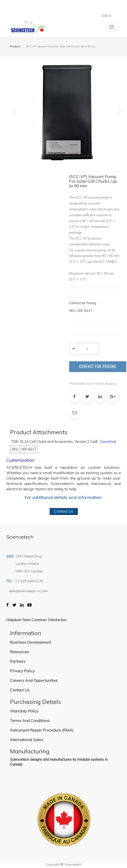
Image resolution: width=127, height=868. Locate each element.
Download (108, 442)
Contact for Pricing (98, 366)
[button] (16, 132)
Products (15, 46)
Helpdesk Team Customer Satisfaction (36, 620)
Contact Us (64, 511)
